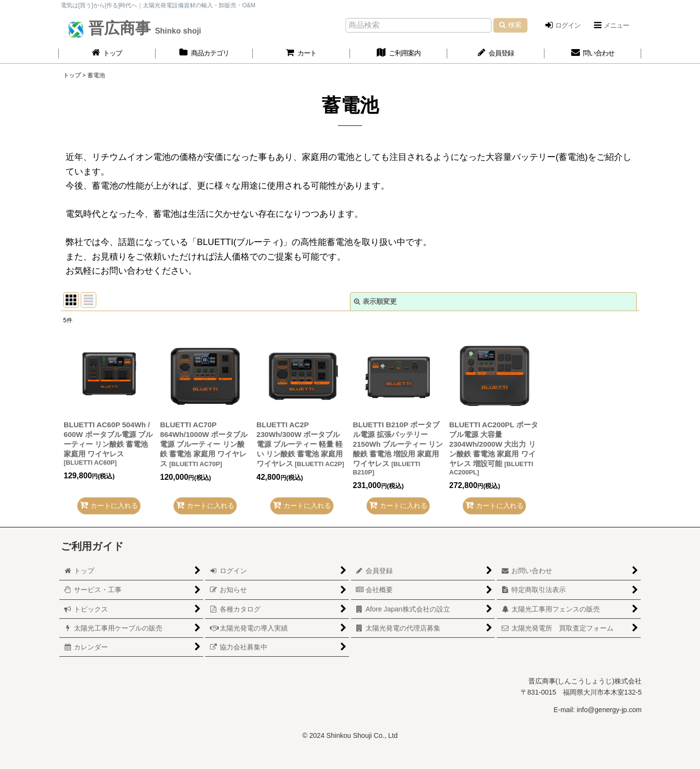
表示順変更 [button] (375, 301)
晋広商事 (143, 28)
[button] (611, 25)
